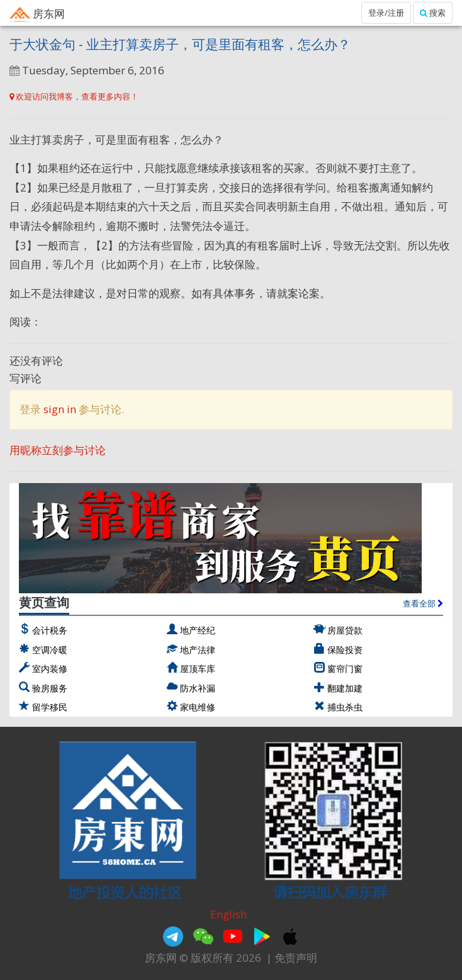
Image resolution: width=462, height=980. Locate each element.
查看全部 (423, 603)
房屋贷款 (345, 630)
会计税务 (50, 630)
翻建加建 (345, 688)
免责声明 (296, 958)
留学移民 (50, 707)
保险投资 (345, 650)
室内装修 (50, 669)
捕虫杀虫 (345, 707)
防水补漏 (198, 688)
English (228, 914)
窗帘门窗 (345, 669)
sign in (60, 409)
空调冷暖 (50, 650)
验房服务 (50, 688)
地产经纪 (198, 630)
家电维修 (198, 707)
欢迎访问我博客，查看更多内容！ (74, 96)
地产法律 (198, 650)
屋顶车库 (198, 669)
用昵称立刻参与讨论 (58, 450)
